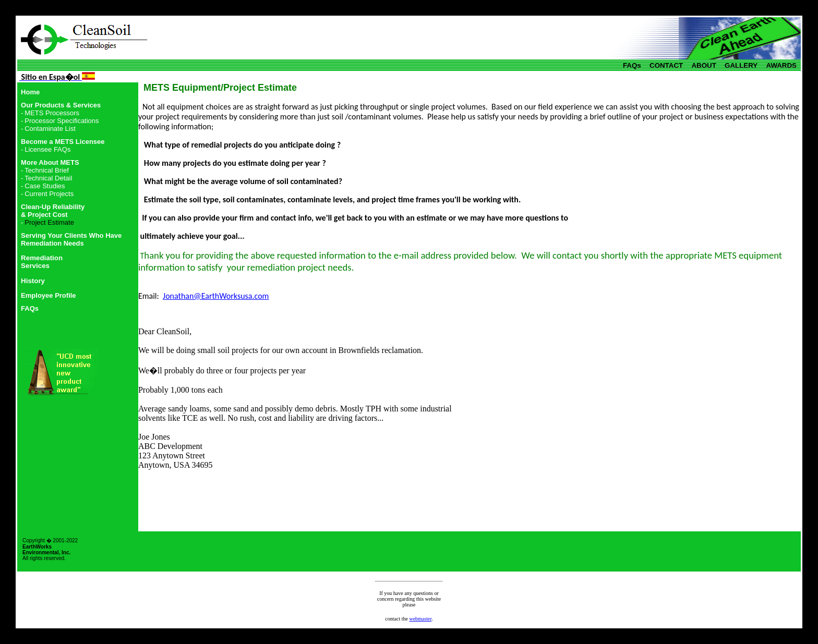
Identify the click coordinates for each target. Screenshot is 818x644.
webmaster (420, 619)
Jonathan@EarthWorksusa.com (216, 296)
